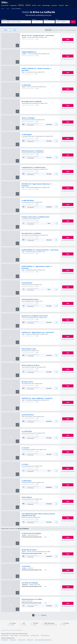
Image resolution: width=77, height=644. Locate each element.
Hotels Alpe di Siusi (35, 635)
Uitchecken (46, 19)
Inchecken (34, 19)
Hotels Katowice (5, 640)
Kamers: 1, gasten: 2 (61, 22)
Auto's (39, 5)
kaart (37, 39)
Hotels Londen (13, 640)
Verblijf (34, 5)
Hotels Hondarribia (45, 635)
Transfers (61, 5)
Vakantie (28, 5)
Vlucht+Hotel (5, 5)
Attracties (54, 5)
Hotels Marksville (5, 635)
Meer (67, 5)
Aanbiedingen (46, 5)
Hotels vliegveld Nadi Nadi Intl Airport (43, 640)
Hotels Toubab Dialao (24, 635)
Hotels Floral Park (22, 640)
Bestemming (4, 19)
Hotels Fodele (30, 640)
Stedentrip (21, 5)
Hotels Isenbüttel (14, 635)
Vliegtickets (13, 5)
